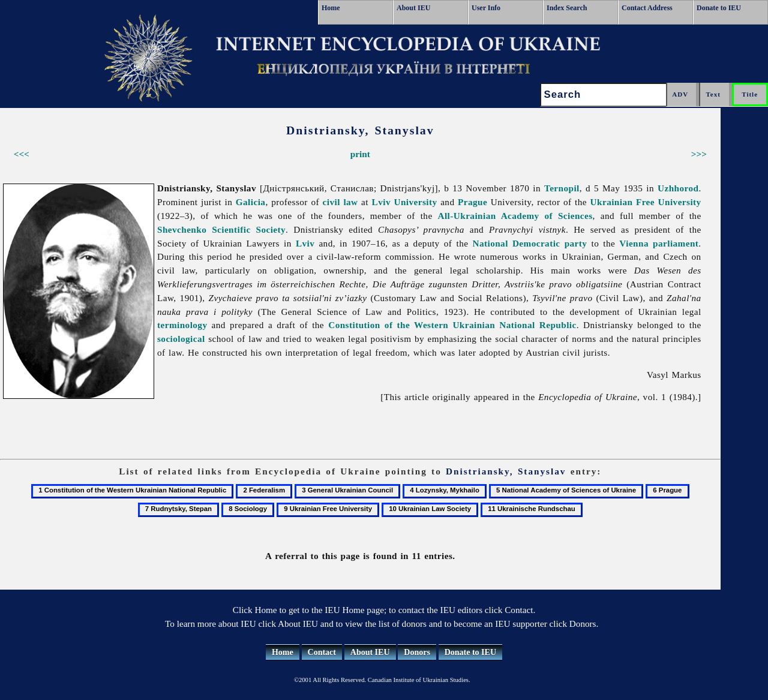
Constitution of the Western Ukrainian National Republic (452, 325)
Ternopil (562, 188)
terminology (182, 325)
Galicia (251, 202)
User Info (486, 8)
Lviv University (405, 202)
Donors (417, 652)
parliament (676, 243)
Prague (472, 202)
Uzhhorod (678, 188)
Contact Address (647, 8)
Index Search (567, 8)
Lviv (305, 243)
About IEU (413, 8)
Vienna (634, 243)
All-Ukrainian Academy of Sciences (515, 216)
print (360, 154)
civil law (340, 202)
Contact (322, 652)
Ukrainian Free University (646, 202)
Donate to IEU (719, 8)
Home (331, 8)
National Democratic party (529, 243)
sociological (181, 339)
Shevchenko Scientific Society (221, 229)
